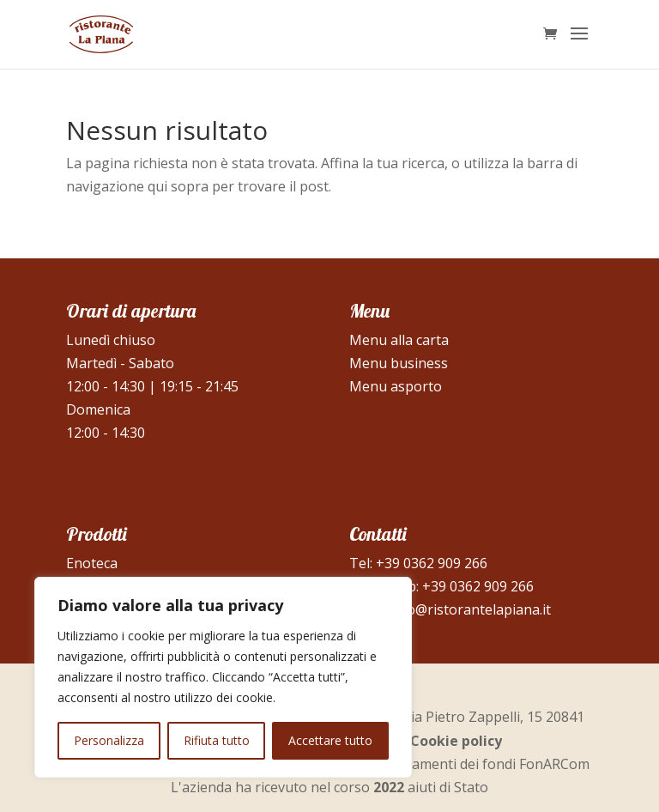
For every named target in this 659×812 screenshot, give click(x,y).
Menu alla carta (399, 340)
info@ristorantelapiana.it (470, 609)
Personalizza (109, 740)
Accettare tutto (330, 740)
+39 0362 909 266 (432, 563)
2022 (389, 787)
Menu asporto (396, 386)
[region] (223, 677)
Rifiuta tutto (217, 740)
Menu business (399, 363)
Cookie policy (456, 741)
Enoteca (92, 563)
